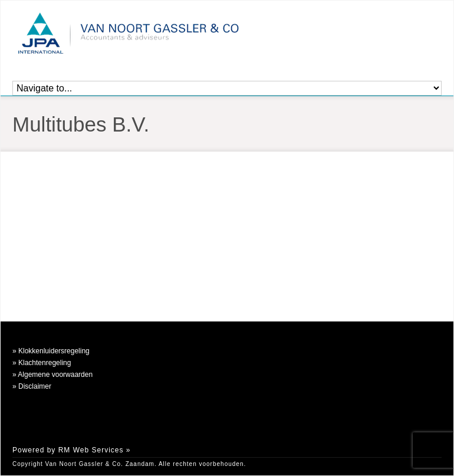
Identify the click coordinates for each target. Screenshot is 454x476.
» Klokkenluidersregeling (51, 351)
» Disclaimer (32, 386)
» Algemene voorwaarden (52, 375)
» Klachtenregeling (42, 363)
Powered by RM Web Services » (72, 450)
